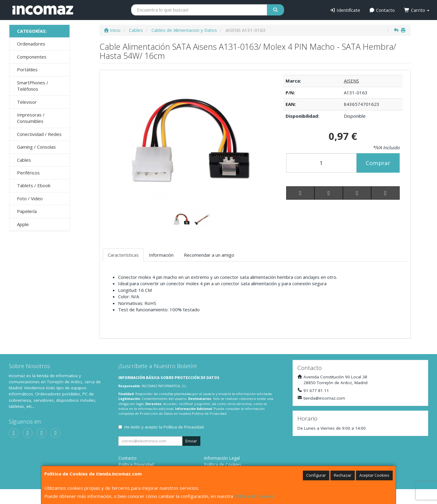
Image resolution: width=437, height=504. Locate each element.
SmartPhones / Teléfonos (33, 86)
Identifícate (345, 10)
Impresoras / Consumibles (31, 118)
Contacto (382, 10)
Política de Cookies (254, 496)
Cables (24, 160)
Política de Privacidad (209, 413)
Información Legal (222, 458)
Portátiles (27, 69)
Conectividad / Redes (39, 134)
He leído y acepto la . (164, 427)
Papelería (27, 211)
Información (161, 255)
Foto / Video (30, 198)
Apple (23, 224)
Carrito (417, 10)
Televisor (27, 102)
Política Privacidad (136, 464)
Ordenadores (31, 44)
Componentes (32, 57)
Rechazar (343, 475)
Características (123, 255)
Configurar (316, 475)
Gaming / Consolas (36, 147)
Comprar (378, 163)
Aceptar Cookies (374, 475)
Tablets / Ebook (34, 185)
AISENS (351, 81)
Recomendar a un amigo (209, 255)
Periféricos (28, 173)
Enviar (191, 441)
